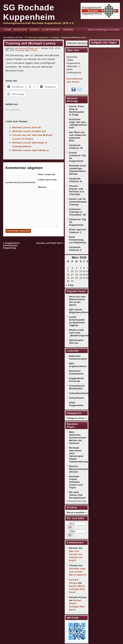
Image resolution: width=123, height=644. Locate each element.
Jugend (35, 30)
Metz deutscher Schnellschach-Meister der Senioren (78, 438)
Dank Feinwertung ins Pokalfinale (78, 240)
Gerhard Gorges (27, 48)
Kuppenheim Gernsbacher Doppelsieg (11, 246)
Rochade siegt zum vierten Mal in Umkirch (78, 572)
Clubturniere (51, 30)
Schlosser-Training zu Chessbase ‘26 (78, 212)
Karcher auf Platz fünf (49, 243)
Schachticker (77, 398)
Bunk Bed (82, 501)
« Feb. (70, 285)
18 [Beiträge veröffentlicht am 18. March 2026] (77, 275)
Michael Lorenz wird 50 (27, 127)
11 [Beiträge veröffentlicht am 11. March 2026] (77, 271)
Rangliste (20, 30)
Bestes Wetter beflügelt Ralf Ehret (77, 589)
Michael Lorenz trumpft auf (29, 131)
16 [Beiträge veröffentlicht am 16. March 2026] (68, 275)
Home (8, 30)
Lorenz (34, 50)
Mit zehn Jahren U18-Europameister (78, 495)
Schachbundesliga (80, 393)
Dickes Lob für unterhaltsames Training (78, 202)
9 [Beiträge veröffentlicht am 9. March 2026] (68, 271)
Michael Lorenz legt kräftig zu (31, 150)
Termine (68, 30)
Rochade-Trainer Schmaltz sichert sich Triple (76, 482)
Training (55, 37)
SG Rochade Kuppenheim (37, 37)
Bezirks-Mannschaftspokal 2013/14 (80, 469)
